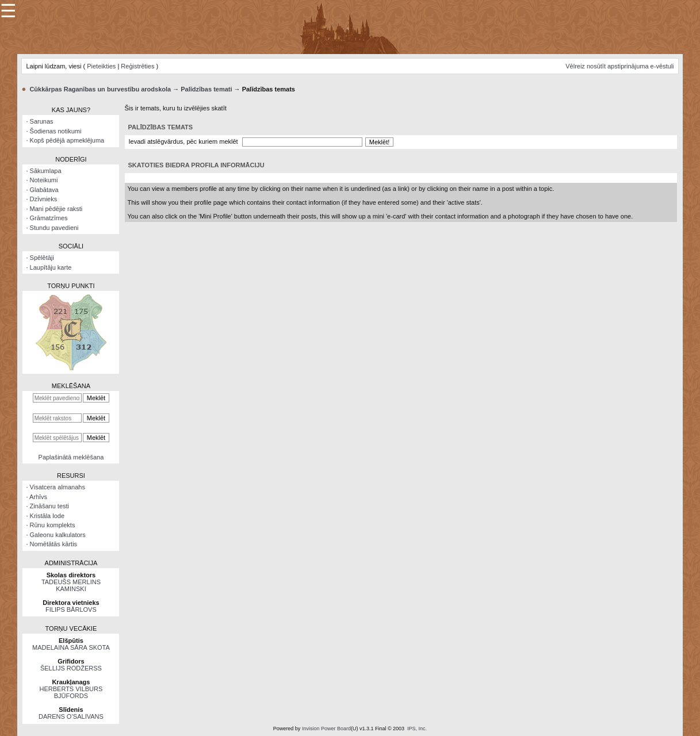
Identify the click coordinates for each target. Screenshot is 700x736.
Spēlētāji (42, 258)
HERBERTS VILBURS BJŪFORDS (71, 692)
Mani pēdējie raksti (56, 209)
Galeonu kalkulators (58, 535)
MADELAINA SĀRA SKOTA (71, 647)
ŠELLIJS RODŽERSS (71, 668)
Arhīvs (38, 497)
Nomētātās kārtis (54, 544)
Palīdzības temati (206, 89)
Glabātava (44, 190)
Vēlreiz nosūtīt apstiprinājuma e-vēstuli (619, 66)
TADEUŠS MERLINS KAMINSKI (71, 585)
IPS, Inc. (417, 729)
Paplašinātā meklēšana (71, 457)
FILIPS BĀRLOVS (71, 609)
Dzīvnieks (44, 199)
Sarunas (42, 121)
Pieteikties (101, 66)
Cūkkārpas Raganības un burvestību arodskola (100, 89)
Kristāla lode (47, 516)
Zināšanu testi (49, 506)
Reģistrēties (137, 66)
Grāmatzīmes (49, 218)
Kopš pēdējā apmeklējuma (67, 140)
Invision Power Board (326, 729)
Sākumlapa (46, 171)
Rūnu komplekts (53, 525)
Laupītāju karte (51, 267)
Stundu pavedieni (54, 228)
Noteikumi (44, 180)
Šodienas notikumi (56, 131)
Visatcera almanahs (58, 487)
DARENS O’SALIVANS (71, 716)
